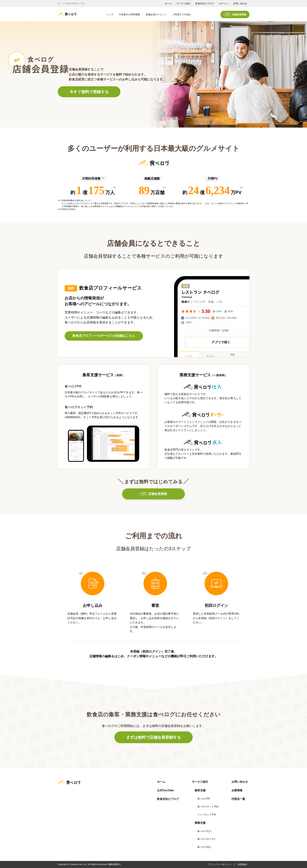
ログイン (224, 4)
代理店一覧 (238, 799)
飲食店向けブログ (205, 4)
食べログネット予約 (208, 807)
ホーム (168, 4)
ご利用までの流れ (181, 14)
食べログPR (204, 799)
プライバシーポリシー (220, 864)
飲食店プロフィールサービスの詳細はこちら (104, 336)
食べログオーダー (207, 839)
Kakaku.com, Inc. (79, 864)
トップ (110, 14)
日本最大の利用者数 (129, 14)
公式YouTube (165, 790)
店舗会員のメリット (156, 14)
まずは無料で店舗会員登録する (153, 737)
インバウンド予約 (207, 815)
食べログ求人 (204, 847)
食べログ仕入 (204, 831)
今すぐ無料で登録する (89, 92)
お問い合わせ (240, 4)
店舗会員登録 (235, 14)
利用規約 (242, 864)
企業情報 (237, 790)
